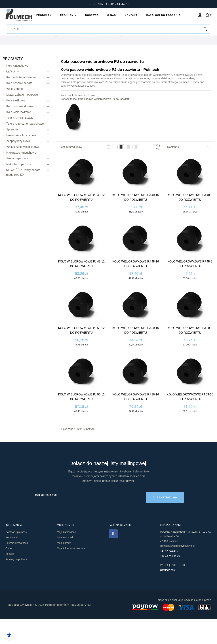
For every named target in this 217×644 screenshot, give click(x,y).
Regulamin (11, 562)
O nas (9, 573)
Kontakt (10, 578)
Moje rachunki (65, 562)
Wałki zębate (15, 116)
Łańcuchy (13, 98)
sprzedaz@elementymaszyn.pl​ (177, 570)
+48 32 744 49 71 (170, 576)
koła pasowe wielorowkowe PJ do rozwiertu (104, 126)
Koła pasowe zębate (19, 110)
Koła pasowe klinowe (20, 133)
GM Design (27, 629)
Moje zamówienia (67, 557)
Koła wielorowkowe (19, 139)
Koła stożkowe (16, 127)
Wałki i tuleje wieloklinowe (23, 174)
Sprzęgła (12, 156)
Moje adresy (64, 567)
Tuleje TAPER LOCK (20, 145)
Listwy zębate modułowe (22, 121)
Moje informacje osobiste (71, 573)
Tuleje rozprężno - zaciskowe (25, 150)
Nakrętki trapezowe (19, 191)
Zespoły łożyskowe (18, 168)
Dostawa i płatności (16, 557)
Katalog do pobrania (17, 584)
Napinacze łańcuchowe (21, 179)
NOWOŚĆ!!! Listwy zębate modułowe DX (23, 199)
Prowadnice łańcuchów (21, 162)
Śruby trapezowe (17, 185)
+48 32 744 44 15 (170, 580)
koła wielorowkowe (84, 122)
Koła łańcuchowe (17, 92)
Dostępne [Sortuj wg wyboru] (188, 174)
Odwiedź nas (167, 594)
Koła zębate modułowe (21, 104)
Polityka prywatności (17, 567)
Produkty (13, 86)
